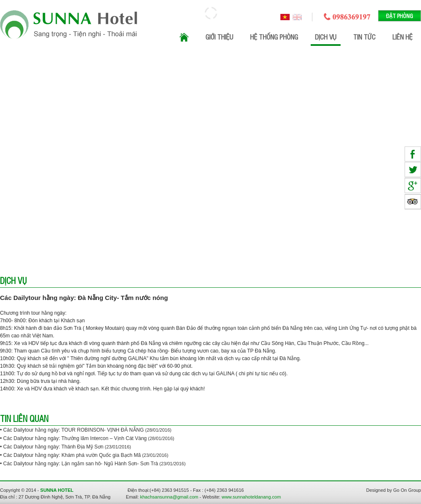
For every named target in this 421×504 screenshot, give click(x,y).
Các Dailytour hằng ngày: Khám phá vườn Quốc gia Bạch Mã (72, 455)
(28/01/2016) (158, 430)
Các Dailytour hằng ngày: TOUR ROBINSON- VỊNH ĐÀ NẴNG (74, 430)
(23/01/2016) (117, 447)
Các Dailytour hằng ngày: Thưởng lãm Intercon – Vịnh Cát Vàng (75, 438)
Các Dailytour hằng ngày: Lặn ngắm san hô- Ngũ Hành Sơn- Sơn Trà (81, 464)
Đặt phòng (400, 16)
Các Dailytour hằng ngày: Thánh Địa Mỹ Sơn (53, 447)
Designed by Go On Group (394, 490)
